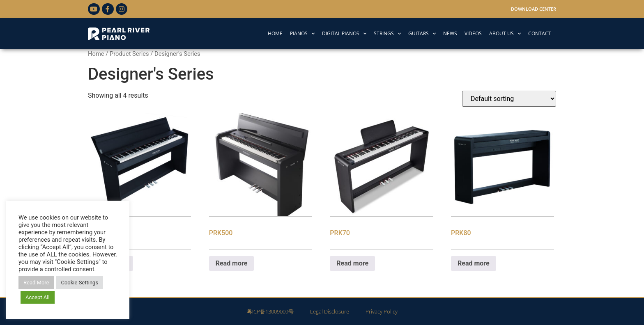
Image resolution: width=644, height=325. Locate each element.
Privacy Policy (382, 311)
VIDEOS (473, 33)
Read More (36, 283)
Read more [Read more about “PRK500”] (232, 263)
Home (96, 54)
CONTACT (540, 33)
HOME (275, 33)
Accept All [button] (38, 297)
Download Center (534, 9)
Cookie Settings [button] (79, 283)
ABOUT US (505, 34)
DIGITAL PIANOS (344, 34)
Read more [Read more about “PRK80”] (474, 263)
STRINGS (387, 34)
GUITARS (422, 34)
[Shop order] (509, 99)
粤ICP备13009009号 (270, 311)
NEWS (450, 33)
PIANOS (302, 34)
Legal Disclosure (330, 311)
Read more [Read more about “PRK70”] (352, 263)
